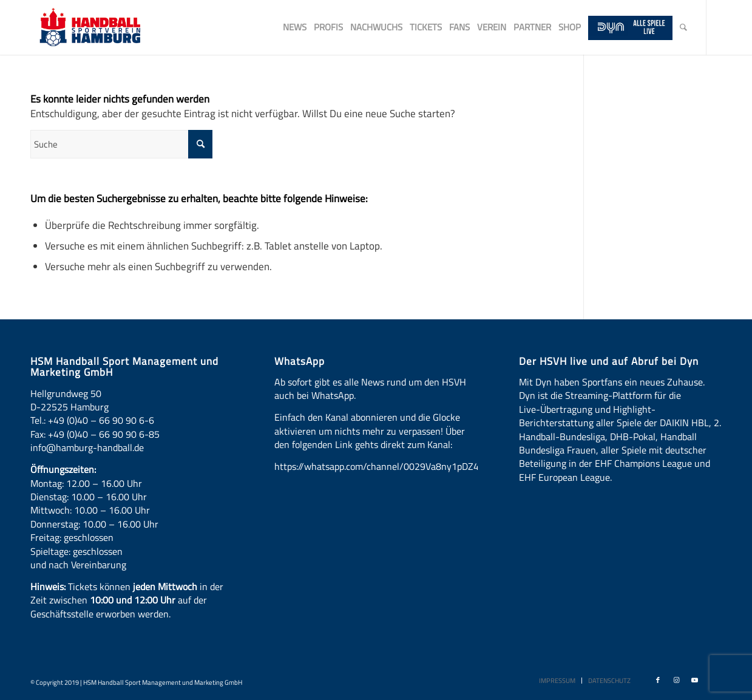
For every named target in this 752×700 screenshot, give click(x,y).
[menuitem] (295, 27)
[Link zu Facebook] (658, 680)
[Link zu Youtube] (694, 680)
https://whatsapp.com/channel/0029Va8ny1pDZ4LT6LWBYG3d (404, 466)
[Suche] (683, 27)
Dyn (544, 382)
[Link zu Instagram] (676, 680)
